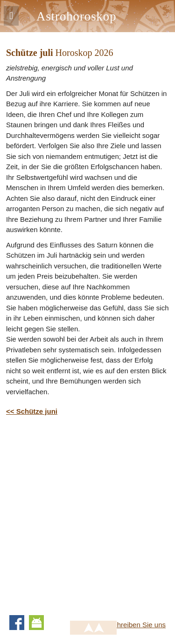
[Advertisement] (87, 514)
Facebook (17, 623)
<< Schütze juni (32, 411)
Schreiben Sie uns (137, 625)
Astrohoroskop (76, 16)
